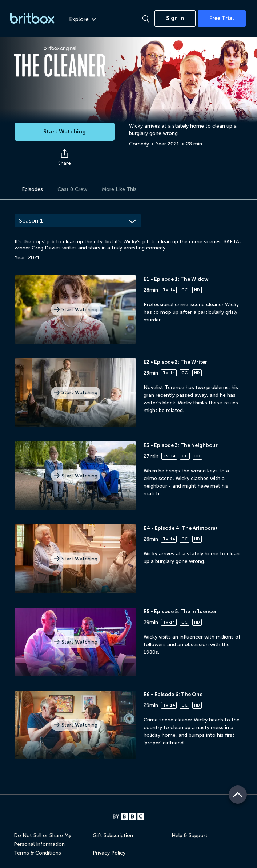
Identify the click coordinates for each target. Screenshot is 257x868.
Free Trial (222, 18)
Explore (83, 19)
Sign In (175, 18)
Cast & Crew (72, 189)
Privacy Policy (109, 853)
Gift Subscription (113, 835)
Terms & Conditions (37, 853)
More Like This (119, 189)
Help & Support (190, 835)
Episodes (32, 189)
